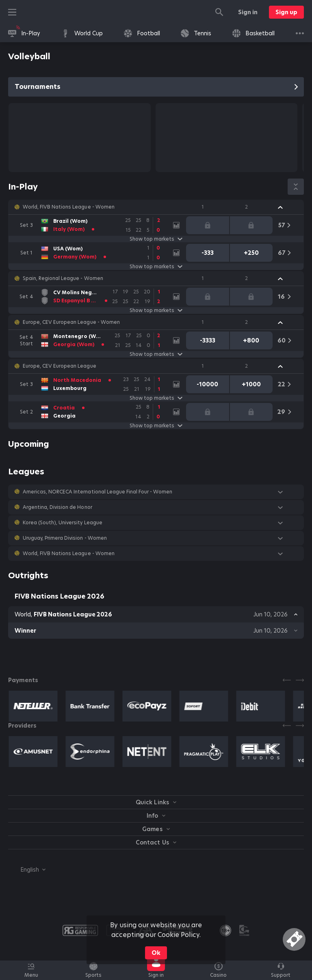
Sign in (248, 12)
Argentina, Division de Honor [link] (57, 507)
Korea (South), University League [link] (63, 523)
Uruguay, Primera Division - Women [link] (65, 538)
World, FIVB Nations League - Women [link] (69, 207)
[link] (24, 33)
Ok (156, 953)
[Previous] (287, 680)
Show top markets (156, 239)
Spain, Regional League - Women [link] (63, 278)
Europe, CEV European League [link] (60, 366)
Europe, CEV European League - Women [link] (71, 322)
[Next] (300, 680)
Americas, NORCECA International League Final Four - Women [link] (97, 492)
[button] (156, 207)
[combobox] (27, 870)
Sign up (286, 12)
